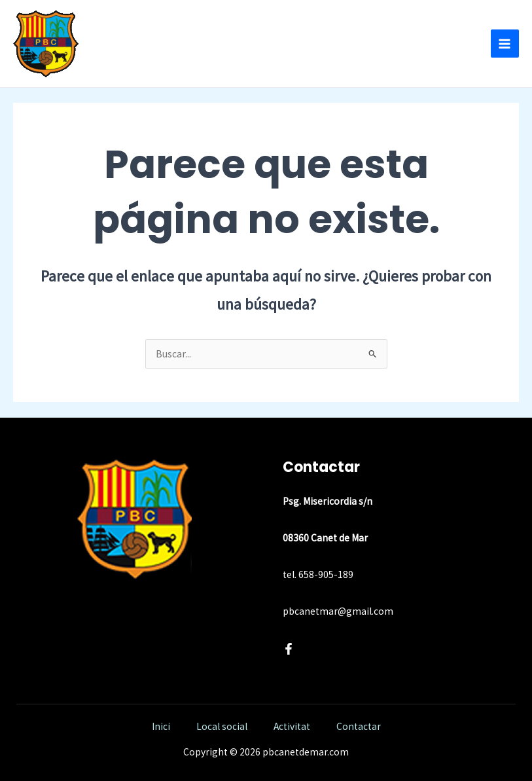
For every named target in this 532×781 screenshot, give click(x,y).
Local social (222, 726)
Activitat (292, 726)
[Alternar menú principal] (505, 44)
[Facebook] (289, 649)
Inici (161, 726)
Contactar (359, 726)
